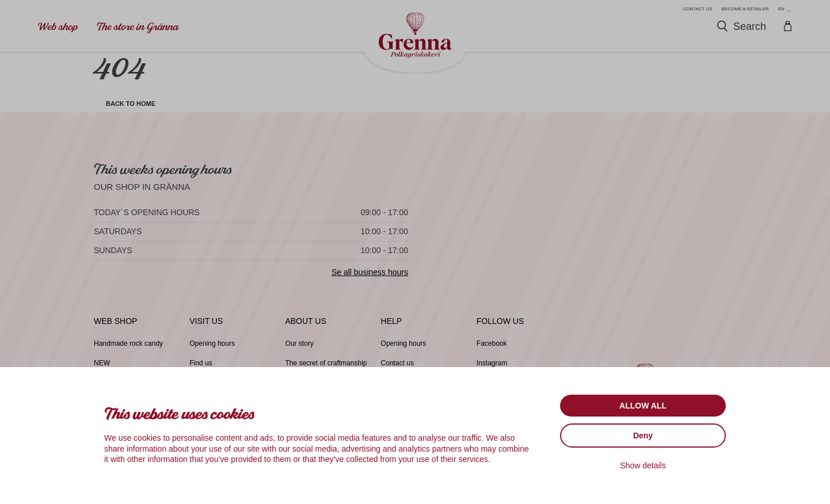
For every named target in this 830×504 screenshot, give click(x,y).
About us (305, 329)
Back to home (139, 106)
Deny (643, 436)
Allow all (643, 406)
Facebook (493, 351)
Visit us (206, 329)
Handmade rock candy (131, 351)
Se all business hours (370, 278)
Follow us (500, 329)
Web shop (58, 27)
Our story (300, 351)
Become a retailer (745, 9)
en (784, 9)
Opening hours (214, 351)
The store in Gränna (138, 27)
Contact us (697, 9)
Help (392, 329)
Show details (643, 465)
